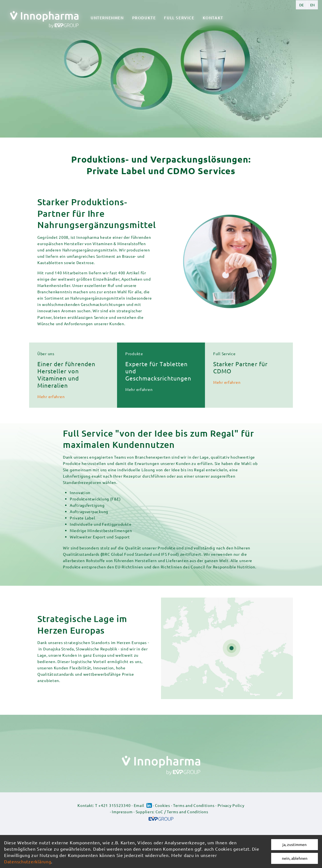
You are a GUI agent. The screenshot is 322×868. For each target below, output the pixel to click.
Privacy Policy (231, 805)
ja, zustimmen (295, 844)
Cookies (163, 805)
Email (139, 805)
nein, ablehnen (295, 858)
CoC (159, 812)
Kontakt (213, 18)
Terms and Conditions (194, 805)
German (301, 5)
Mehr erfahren (51, 396)
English (312, 5)
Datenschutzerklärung (28, 861)
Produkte (144, 18)
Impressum (122, 812)
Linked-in (149, 805)
